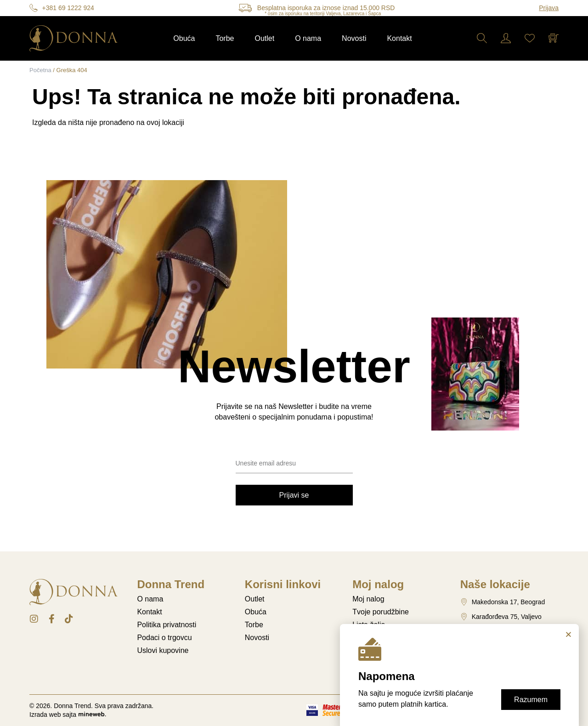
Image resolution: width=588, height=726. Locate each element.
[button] (568, 634)
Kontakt (399, 38)
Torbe (225, 38)
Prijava (549, 8)
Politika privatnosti (167, 625)
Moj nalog (368, 599)
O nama (308, 38)
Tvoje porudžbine (381, 612)
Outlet (264, 38)
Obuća (184, 38)
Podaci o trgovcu (164, 638)
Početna (40, 70)
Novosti (354, 38)
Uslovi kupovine (163, 650)
